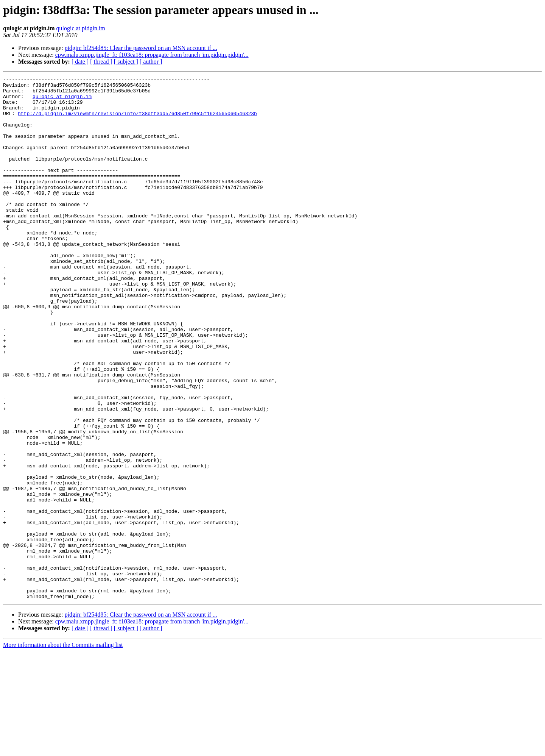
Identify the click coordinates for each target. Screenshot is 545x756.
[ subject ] (126, 62)
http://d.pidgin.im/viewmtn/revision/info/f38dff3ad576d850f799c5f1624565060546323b (137, 121)
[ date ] (80, 62)
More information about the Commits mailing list (63, 749)
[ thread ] (101, 62)
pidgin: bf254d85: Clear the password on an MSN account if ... (141, 48)
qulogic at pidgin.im (80, 28)
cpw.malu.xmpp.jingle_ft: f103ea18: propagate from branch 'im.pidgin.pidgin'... (152, 55)
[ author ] (151, 62)
